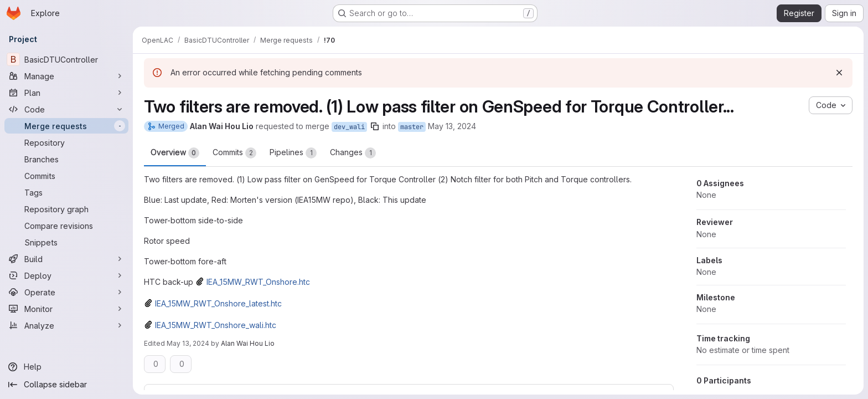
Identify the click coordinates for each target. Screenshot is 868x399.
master (412, 127)
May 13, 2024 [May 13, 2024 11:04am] (452, 126)
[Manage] (66, 76)
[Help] (66, 367)
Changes (353, 153)
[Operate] (66, 292)
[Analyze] (66, 325)
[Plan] (66, 93)
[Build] (66, 259)
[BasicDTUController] (66, 59)
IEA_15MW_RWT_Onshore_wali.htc (216, 325)
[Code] (66, 109)
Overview (175, 153)
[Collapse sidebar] (66, 385)
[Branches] (66, 159)
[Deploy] (66, 275)
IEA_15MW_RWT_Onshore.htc (258, 282)
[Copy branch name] (375, 126)
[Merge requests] (66, 126)
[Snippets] (66, 242)
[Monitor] (66, 309)
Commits (234, 153)
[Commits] (66, 176)
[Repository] (66, 142)
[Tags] (66, 192)
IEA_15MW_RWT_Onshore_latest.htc (218, 303)
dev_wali (349, 127)
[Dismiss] (839, 73)
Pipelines (293, 153)
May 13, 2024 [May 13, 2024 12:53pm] (188, 343)
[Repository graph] (66, 209)
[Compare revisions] (66, 226)
